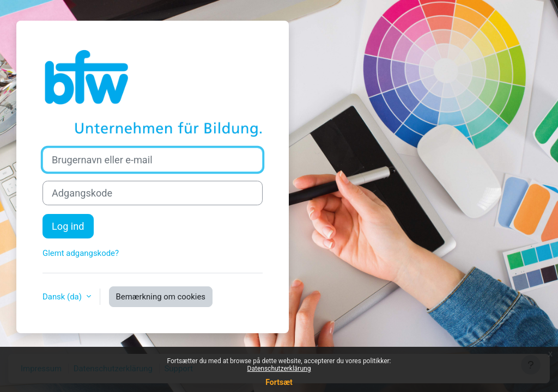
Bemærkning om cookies (161, 297)
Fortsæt (279, 382)
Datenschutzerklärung (279, 369)
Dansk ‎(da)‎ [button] (63, 297)
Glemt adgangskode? (81, 253)
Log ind (68, 226)
